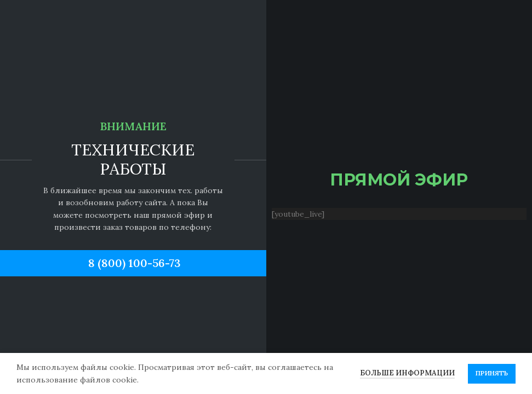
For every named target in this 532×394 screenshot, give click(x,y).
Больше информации (407, 373)
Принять (492, 373)
